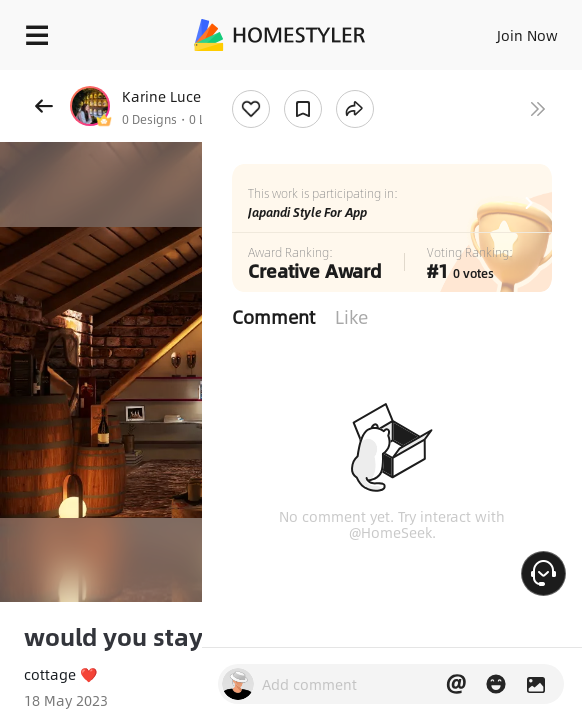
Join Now (527, 35)
